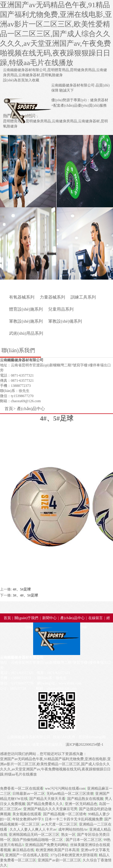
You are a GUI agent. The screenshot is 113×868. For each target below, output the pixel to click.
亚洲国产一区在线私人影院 (27, 855)
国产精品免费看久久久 (45, 804)
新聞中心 (49, 618)
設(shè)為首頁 (14, 80)
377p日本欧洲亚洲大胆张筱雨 (74, 855)
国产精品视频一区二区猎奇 (65, 814)
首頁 (9, 409)
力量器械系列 (52, 297)
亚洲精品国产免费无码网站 (47, 845)
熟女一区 (68, 835)
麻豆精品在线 (23, 850)
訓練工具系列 (83, 297)
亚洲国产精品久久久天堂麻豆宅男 (50, 809)
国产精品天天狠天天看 (47, 799)
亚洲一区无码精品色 (81, 804)
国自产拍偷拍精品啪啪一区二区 (38, 840)
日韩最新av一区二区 (28, 794)
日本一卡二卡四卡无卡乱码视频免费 (74, 819)
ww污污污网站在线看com (65, 788)
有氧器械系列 (22, 297)
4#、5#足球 (22, 589)
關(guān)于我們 (26, 618)
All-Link (80, 627)
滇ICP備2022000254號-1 (85, 744)
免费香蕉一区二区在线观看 (22, 788)
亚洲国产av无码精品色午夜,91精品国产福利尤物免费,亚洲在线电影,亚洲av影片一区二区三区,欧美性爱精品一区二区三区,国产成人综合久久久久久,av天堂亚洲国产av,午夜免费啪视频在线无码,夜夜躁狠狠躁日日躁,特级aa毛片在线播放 (56, 34)
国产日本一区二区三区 (84, 840)
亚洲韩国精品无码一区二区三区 (34, 835)
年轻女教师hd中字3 (28, 819)
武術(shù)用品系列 (26, 333)
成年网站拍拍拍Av (73, 829)
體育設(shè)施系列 (26, 309)
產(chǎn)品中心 (31, 409)
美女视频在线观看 (27, 814)
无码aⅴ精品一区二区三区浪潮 (70, 794)
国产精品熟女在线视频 (85, 799)
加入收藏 (32, 80)
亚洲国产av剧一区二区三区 (59, 860)
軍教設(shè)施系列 (26, 321)
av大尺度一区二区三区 (59, 824)
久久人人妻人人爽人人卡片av (33, 829)
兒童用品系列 (61, 309)
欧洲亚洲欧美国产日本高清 (58, 850)
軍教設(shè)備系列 (65, 321)
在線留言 (96, 618)
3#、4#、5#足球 (25, 595)
